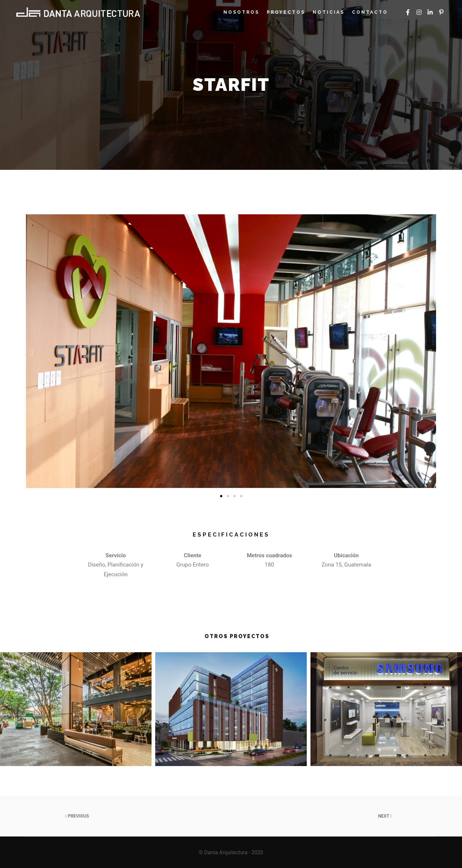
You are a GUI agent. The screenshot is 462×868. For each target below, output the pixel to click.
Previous (77, 816)
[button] (221, 496)
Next (385, 816)
